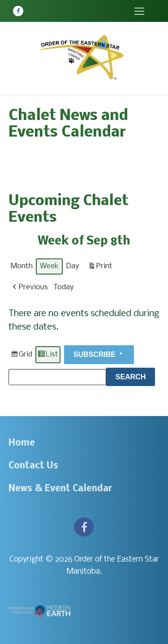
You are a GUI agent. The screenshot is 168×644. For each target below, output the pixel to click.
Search (135, 376)
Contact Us (33, 466)
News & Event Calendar (60, 489)
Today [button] (64, 288)
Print (100, 268)
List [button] (48, 356)
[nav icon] (139, 11)
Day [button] (73, 267)
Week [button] (49, 267)
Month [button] (22, 267)
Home (22, 443)
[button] (29, 288)
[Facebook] (18, 11)
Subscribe (99, 354)
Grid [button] (21, 356)
